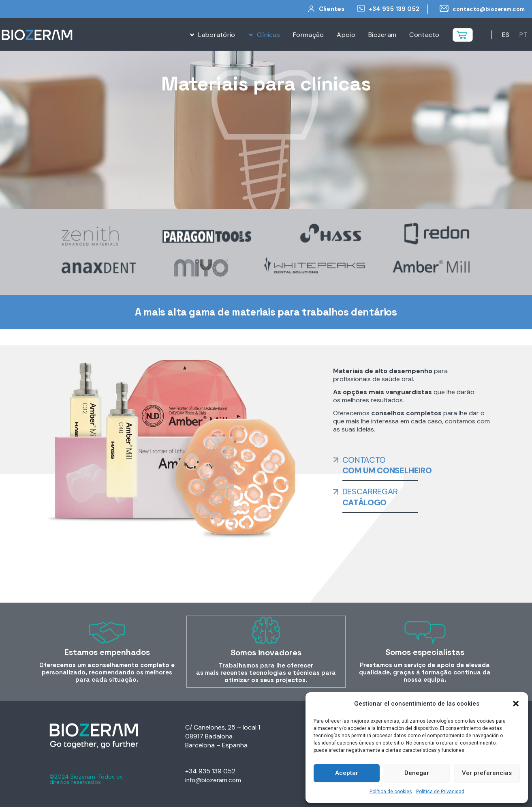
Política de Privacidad (440, 792)
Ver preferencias (487, 773)
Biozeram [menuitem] (382, 35)
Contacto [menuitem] (424, 35)
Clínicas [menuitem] (268, 35)
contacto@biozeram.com (485, 9)
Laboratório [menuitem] (217, 35)
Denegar (417, 773)
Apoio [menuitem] (346, 35)
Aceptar (347, 773)
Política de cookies (391, 792)
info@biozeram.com (215, 780)
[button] (516, 704)
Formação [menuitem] (308, 35)
